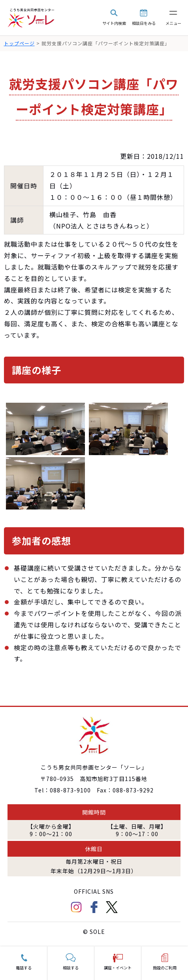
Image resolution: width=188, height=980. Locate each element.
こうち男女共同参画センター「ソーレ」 (32, 18)
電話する (24, 968)
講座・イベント (118, 968)
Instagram (76, 907)
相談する (71, 968)
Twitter (112, 907)
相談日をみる (144, 23)
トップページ (19, 43)
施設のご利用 (165, 968)
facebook (94, 907)
